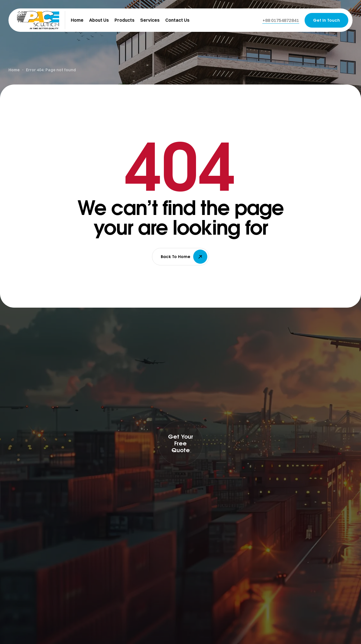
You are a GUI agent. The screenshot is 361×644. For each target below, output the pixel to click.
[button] (281, 20)
